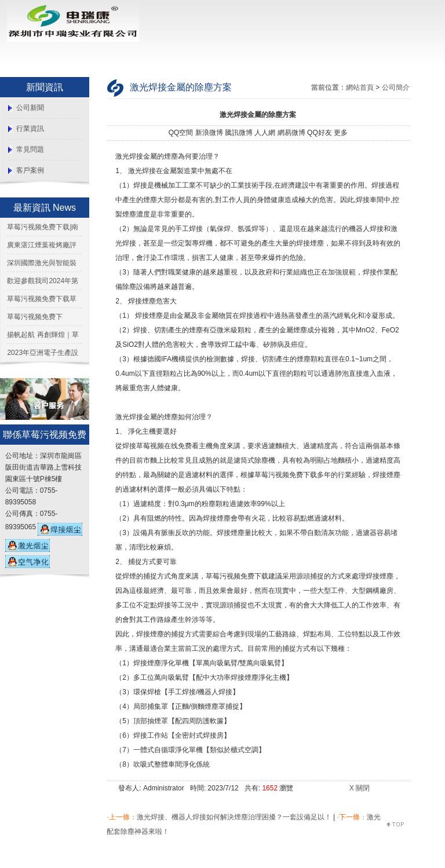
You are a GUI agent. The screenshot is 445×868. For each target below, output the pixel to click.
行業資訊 (30, 129)
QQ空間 (181, 133)
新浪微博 (209, 133)
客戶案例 (30, 170)
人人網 (265, 133)
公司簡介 (396, 87)
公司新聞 (30, 108)
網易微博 (291, 133)
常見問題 (30, 149)
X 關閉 (360, 788)
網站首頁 (360, 87)
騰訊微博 (239, 133)
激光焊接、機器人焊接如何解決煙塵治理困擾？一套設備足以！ (234, 817)
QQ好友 (320, 133)
